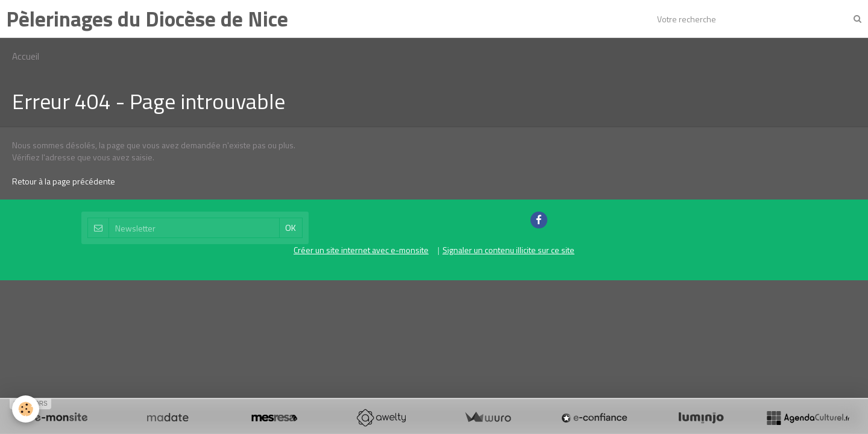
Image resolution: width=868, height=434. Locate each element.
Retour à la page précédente (64, 181)
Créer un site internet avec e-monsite (361, 250)
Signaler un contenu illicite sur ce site (508, 250)
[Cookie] (26, 409)
